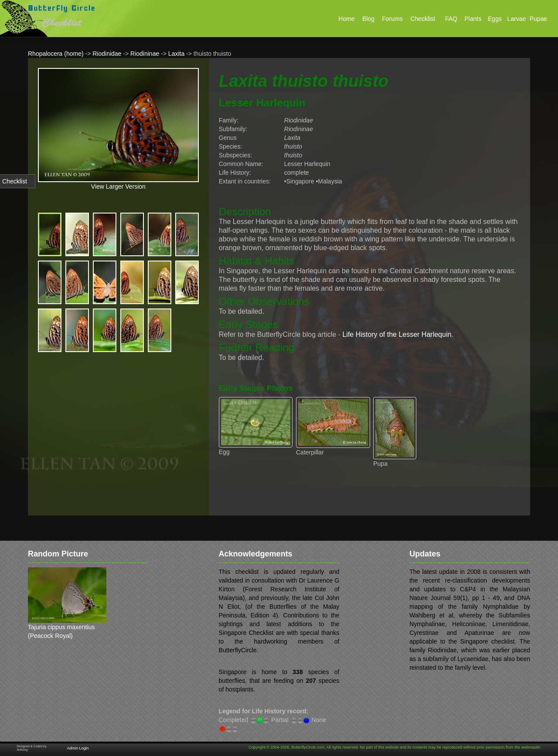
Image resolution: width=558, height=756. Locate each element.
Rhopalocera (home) (56, 54)
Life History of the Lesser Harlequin (397, 334)
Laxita (176, 54)
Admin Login (78, 748)
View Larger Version (118, 186)
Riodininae (145, 54)
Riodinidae (107, 54)
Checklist (15, 181)
